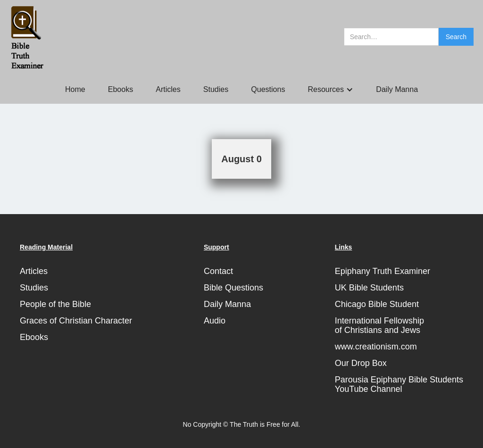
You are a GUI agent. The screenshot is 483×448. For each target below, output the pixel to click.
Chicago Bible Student (377, 304)
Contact (218, 271)
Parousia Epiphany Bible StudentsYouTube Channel (399, 384)
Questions (268, 89)
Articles (168, 89)
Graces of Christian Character (76, 321)
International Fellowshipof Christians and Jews (379, 325)
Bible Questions (233, 288)
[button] (331, 90)
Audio (215, 321)
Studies (216, 89)
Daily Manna (397, 89)
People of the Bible (55, 304)
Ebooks (121, 89)
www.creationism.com (376, 347)
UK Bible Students (369, 288)
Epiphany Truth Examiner (383, 271)
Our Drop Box (361, 363)
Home (75, 89)
